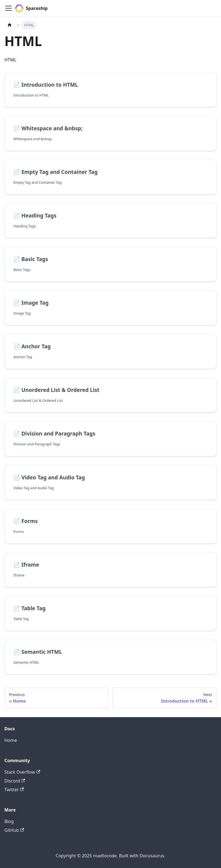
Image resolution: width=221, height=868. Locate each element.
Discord (15, 781)
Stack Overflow (22, 772)
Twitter (14, 790)
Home (11, 740)
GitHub (14, 830)
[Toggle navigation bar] (8, 8)
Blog (9, 821)
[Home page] (10, 25)
